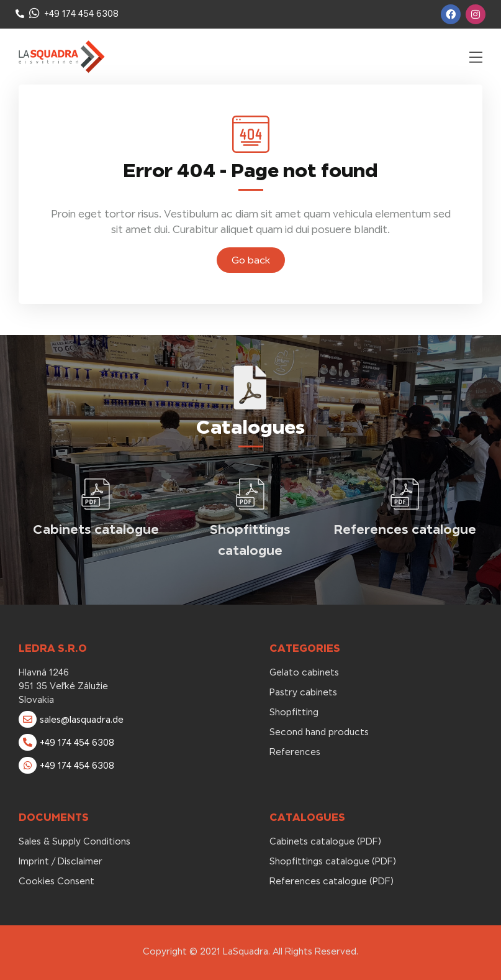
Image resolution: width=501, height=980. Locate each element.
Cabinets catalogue (96, 529)
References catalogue (405, 529)
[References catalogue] (405, 494)
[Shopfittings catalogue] (250, 494)
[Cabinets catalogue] (96, 494)
